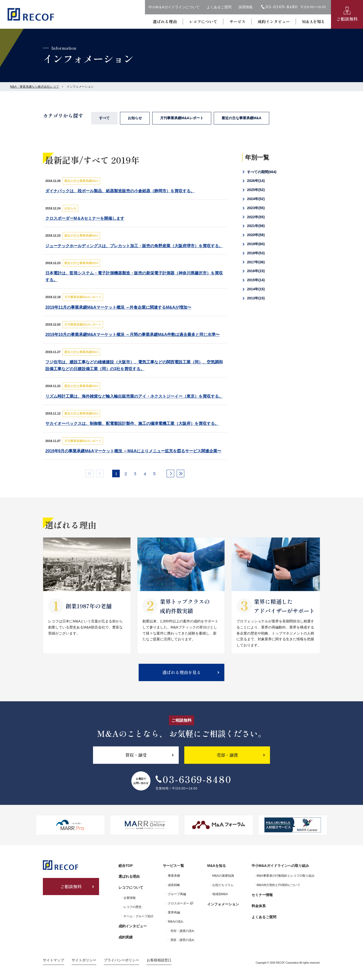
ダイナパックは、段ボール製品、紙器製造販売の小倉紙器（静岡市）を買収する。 (120, 191)
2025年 (256, 190)
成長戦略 (174, 885)
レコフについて (203, 21)
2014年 (256, 289)
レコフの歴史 (133, 907)
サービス (237, 21)
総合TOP (126, 866)
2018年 (256, 253)
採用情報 (246, 7)
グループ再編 (177, 894)
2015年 (256, 280)
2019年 (256, 244)
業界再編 (174, 912)
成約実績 (126, 937)
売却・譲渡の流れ (183, 931)
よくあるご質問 (219, 7)
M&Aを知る (313, 21)
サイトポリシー (84, 960)
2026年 (256, 181)
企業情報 (130, 898)
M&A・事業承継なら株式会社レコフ (35, 87)
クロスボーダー (178, 903)
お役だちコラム (223, 885)
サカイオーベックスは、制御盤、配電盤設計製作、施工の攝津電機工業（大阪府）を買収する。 (132, 423)
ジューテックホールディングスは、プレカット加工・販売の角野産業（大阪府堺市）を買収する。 (134, 246)
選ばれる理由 (165, 21)
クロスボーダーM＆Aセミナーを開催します (85, 218)
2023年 (256, 208)
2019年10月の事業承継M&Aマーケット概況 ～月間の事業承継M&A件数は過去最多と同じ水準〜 (132, 335)
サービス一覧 (173, 866)
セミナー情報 (262, 895)
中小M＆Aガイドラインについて (174, 7)
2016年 (256, 271)
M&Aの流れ (176, 922)
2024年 (256, 199)
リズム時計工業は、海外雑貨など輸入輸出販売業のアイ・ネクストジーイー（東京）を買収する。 (134, 396)
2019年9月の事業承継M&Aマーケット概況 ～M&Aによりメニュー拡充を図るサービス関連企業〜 (133, 451)
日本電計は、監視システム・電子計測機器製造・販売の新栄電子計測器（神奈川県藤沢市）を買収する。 (134, 276)
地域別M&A (220, 894)
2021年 (256, 226)
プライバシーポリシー (122, 960)
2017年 (256, 262)
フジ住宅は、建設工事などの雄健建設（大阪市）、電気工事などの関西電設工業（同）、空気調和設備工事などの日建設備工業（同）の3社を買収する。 (134, 365)
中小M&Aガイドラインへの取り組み (280, 866)
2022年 (256, 217)
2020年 (256, 235)
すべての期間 (262, 172)
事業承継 (174, 876)
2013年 (256, 298)
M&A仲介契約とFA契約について (278, 885)
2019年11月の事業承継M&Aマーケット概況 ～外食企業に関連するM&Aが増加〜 (118, 307)
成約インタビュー (274, 21)
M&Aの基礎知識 (223, 876)
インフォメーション (223, 904)
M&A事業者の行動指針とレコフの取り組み (286, 876)
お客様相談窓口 (159, 960)
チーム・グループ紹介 (139, 916)
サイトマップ (53, 960)
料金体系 (259, 906)
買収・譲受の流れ (183, 940)
